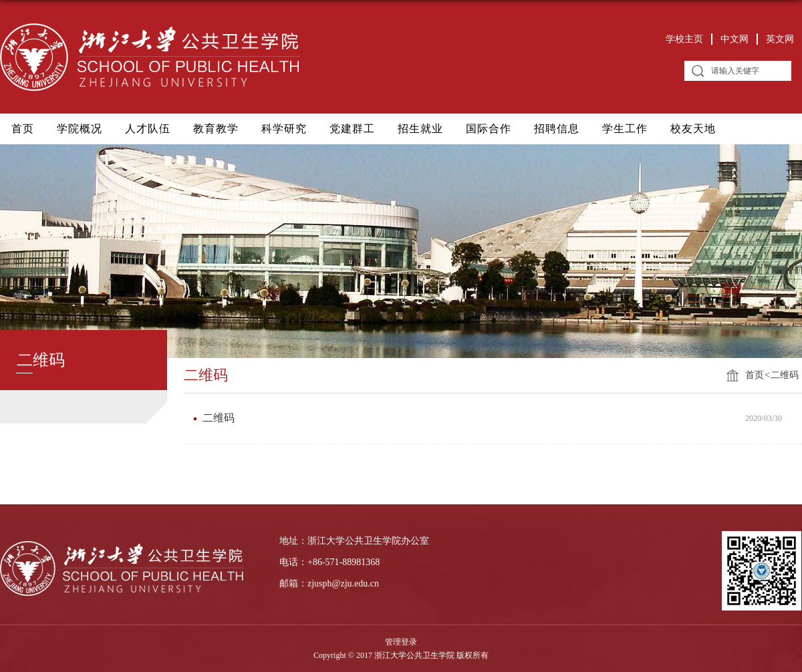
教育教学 (216, 129)
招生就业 (420, 129)
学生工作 (625, 129)
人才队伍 (148, 129)
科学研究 (284, 129)
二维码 (785, 375)
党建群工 (352, 129)
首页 (23, 129)
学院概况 (80, 129)
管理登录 (401, 642)
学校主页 (684, 39)
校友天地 (693, 129)
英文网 (780, 39)
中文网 (734, 39)
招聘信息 (557, 129)
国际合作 (489, 129)
